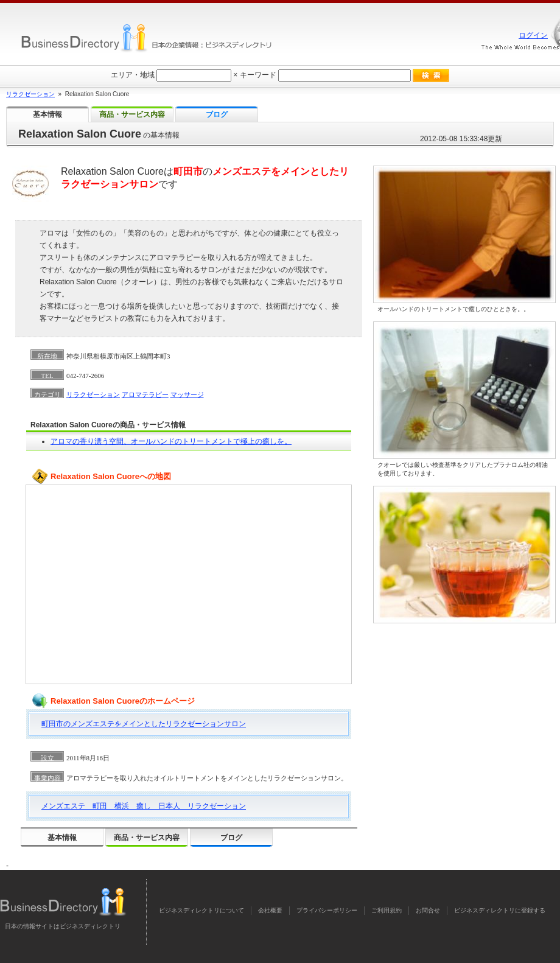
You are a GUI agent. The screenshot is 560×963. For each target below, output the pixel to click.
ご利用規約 (387, 910)
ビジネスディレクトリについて (201, 910)
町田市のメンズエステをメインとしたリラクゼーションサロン (144, 724)
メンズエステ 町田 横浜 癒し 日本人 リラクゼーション (144, 806)
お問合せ (428, 910)
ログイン (533, 35)
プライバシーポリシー (327, 910)
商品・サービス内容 (147, 838)
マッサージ (187, 394)
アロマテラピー (145, 394)
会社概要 (270, 910)
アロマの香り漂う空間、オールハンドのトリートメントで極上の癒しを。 (171, 441)
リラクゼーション (93, 394)
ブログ (231, 838)
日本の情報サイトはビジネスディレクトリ (63, 926)
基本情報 (62, 838)
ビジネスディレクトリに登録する (500, 910)
